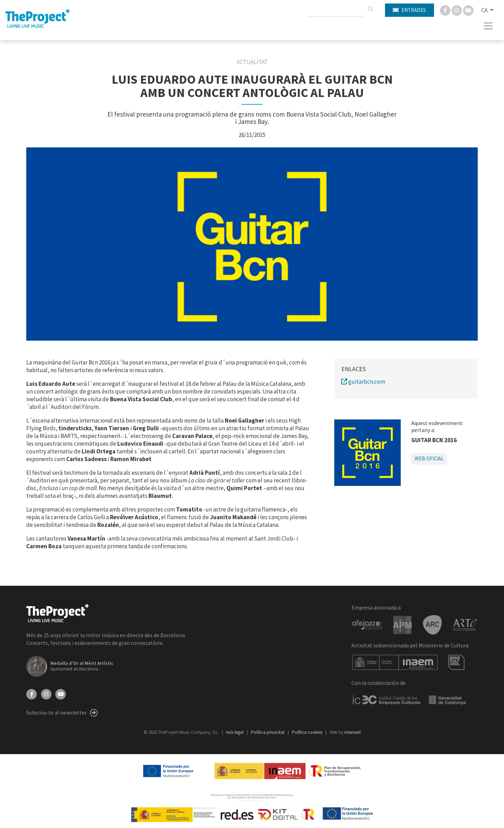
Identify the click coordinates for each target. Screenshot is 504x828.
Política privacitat (268, 732)
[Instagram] (457, 10)
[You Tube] (468, 10)
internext (353, 732)
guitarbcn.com (363, 382)
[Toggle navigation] (488, 26)
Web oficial (429, 458)
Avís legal (235, 732)
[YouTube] (61, 694)
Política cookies (308, 732)
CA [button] (485, 10)
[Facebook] (446, 10)
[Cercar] (370, 9)
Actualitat (252, 62)
